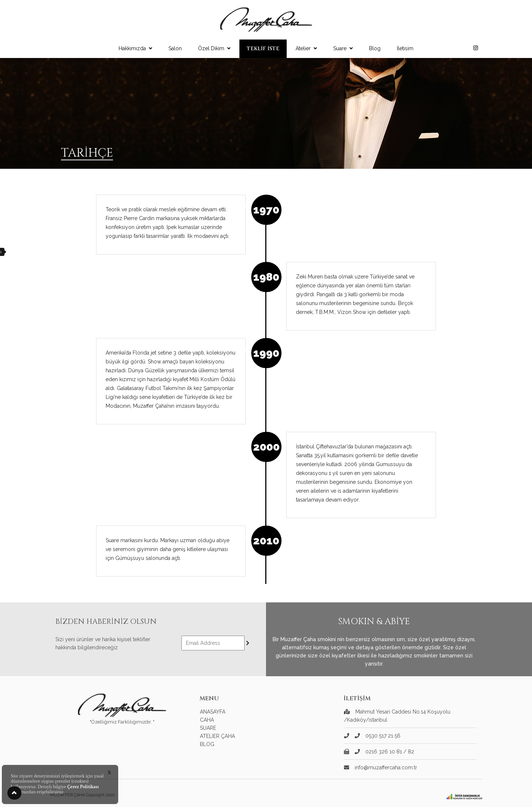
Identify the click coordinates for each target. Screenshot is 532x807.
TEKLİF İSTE (263, 49)
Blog (375, 48)
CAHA (207, 720)
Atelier (306, 48)
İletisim (405, 48)
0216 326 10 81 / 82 (384, 752)
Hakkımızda (135, 48)
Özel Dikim (214, 48)
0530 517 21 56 (378, 736)
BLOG (207, 744)
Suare (343, 48)
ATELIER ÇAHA (217, 736)
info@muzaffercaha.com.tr (386, 767)
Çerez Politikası (83, 787)
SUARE (208, 728)
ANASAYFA (213, 712)
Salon (175, 48)
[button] (14, 793)
